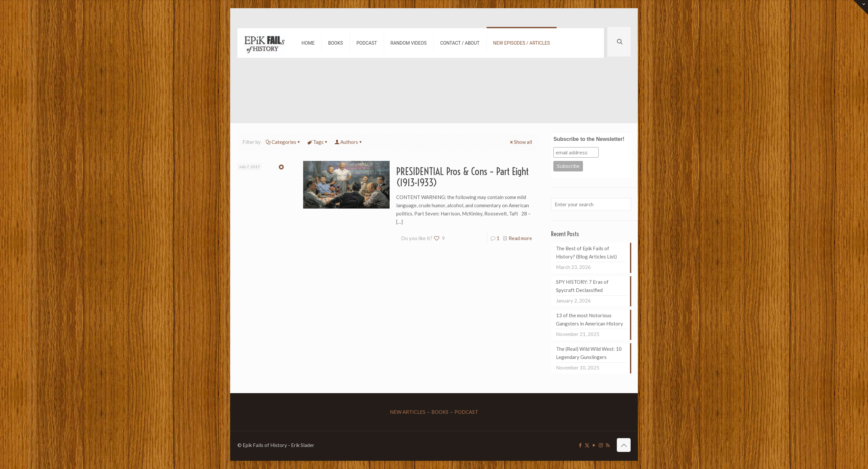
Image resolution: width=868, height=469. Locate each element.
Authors (349, 142)
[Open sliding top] (861, 7)
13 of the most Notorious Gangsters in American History (590, 319)
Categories (283, 142)
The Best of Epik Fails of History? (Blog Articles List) (586, 252)
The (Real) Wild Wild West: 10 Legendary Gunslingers (589, 353)
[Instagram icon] (601, 445)
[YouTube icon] (594, 445)
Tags (318, 142)
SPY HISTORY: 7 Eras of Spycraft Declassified (582, 286)
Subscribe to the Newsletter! (589, 139)
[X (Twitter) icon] (587, 445)
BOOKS (440, 412)
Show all (520, 142)
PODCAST (466, 412)
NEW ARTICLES (408, 412)
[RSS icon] (608, 445)
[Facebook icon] (580, 445)
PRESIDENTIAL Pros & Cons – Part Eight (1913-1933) (462, 177)
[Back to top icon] (624, 445)
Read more (520, 238)
